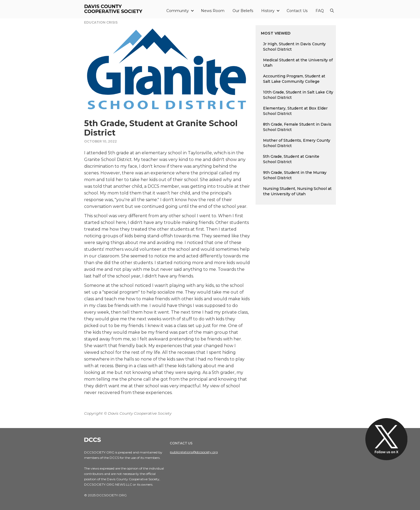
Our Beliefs (243, 11)
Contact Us (297, 11)
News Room (213, 11)
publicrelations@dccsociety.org (194, 452)
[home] (114, 9)
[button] (180, 11)
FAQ (320, 11)
